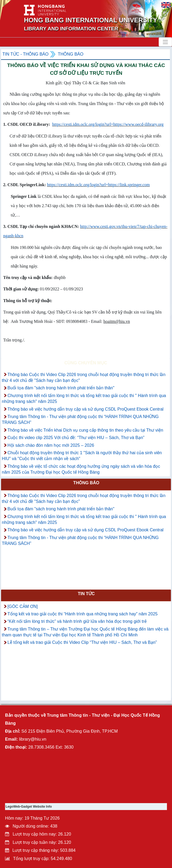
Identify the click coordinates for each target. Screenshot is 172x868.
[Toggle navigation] (165, 42)
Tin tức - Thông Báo (25, 54)
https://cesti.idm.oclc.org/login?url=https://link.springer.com (98, 185)
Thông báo (71, 54)
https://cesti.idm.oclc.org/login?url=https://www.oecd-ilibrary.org (108, 124)
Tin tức (86, 594)
